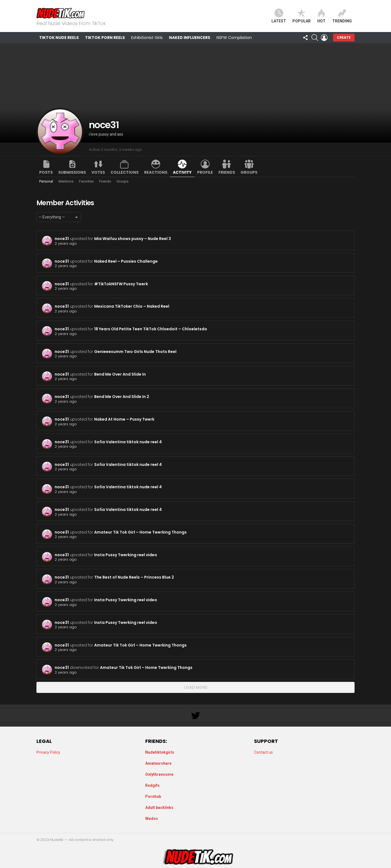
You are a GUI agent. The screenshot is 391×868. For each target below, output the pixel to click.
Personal (46, 181)
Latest (279, 16)
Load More (196, 687)
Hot (321, 16)
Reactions (156, 172)
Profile (205, 172)
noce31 (62, 239)
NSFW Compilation (234, 38)
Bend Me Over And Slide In (120, 374)
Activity (182, 172)
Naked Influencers (190, 38)
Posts (46, 172)
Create (344, 37)
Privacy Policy (48, 752)
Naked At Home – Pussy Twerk (124, 419)
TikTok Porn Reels (105, 38)
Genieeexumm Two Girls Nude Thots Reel (135, 352)
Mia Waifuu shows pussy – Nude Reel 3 (133, 239)
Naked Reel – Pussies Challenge (126, 261)
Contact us (263, 752)
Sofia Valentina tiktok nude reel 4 (128, 442)
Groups (249, 172)
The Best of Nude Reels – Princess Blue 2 (134, 577)
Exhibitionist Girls (147, 38)
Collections (125, 172)
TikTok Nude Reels (59, 38)
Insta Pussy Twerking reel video (126, 555)
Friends (227, 172)
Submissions (72, 172)
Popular (302, 16)
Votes (98, 172)
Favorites (86, 181)
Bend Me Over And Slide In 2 (122, 397)
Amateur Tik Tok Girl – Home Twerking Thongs (140, 532)
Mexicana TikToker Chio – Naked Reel (132, 306)
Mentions (66, 181)
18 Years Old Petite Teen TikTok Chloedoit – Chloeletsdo (151, 329)
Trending (342, 16)
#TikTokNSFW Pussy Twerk (121, 284)
